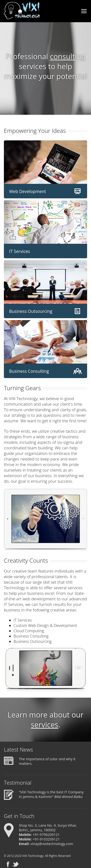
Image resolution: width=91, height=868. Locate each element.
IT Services (20, 251)
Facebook (8, 864)
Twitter (16, 864)
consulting (68, 56)
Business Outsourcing (31, 311)
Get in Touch (19, 816)
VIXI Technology (33, 856)
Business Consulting (29, 371)
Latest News (18, 749)
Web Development (28, 191)
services (45, 725)
